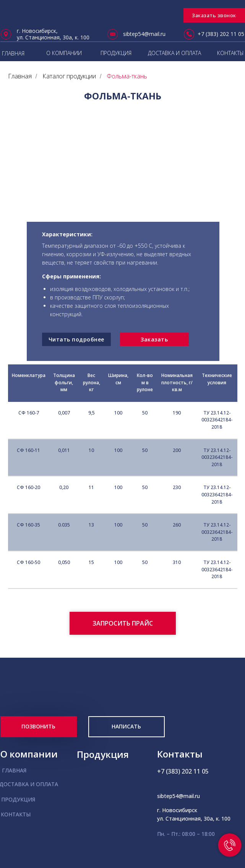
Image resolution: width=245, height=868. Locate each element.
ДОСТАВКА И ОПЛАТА (174, 53)
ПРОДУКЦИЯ (116, 53)
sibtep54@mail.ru (144, 34)
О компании (29, 754)
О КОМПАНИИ (64, 53)
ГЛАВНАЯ (14, 770)
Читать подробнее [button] (76, 339)
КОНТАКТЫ (230, 53)
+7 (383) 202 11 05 (221, 34)
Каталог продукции (69, 76)
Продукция (103, 754)
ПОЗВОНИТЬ (38, 726)
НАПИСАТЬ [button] (126, 726)
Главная (20, 76)
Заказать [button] (154, 339)
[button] (123, 623)
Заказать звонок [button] (214, 15)
